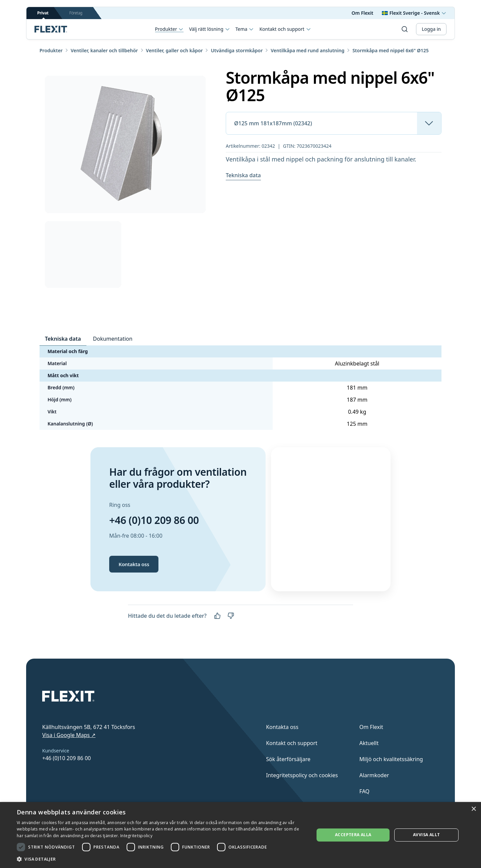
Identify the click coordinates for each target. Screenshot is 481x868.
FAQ (364, 791)
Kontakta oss (134, 564)
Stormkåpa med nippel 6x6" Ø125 (391, 50)
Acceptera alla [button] (353, 835)
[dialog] (240, 835)
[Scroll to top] (51, 29)
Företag (76, 13)
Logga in (431, 29)
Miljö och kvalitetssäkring (391, 759)
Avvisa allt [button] (426, 835)
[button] (161, 859)
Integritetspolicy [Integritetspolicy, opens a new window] (136, 836)
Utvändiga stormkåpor (237, 50)
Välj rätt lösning (209, 29)
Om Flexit (363, 13)
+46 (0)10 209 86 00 (154, 520)
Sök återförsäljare (288, 759)
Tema (245, 29)
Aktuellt (369, 743)
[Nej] (231, 616)
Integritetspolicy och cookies (302, 775)
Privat (43, 15)
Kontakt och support (285, 29)
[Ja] (217, 616)
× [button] (473, 809)
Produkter (169, 29)
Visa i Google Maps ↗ (69, 735)
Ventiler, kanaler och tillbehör (104, 50)
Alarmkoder (374, 775)
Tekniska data (243, 175)
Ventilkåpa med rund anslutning (307, 50)
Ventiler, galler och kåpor (175, 50)
